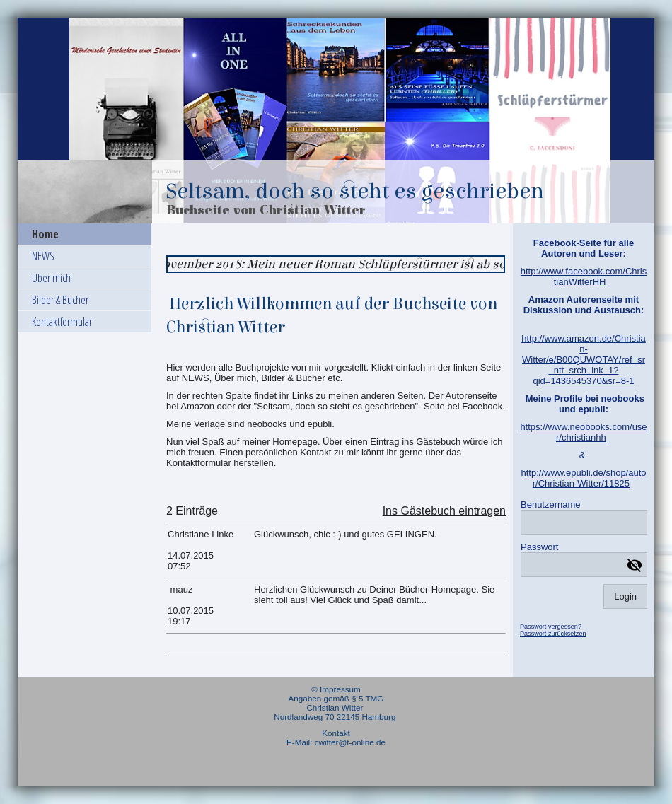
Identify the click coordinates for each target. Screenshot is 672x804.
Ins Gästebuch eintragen (444, 511)
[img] (336, 121)
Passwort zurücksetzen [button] (553, 634)
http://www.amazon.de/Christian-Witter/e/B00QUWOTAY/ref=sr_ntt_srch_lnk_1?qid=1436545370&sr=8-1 (584, 360)
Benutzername (551, 505)
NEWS (43, 256)
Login (625, 596)
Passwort (539, 547)
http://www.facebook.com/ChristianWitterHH (584, 276)
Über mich (51, 278)
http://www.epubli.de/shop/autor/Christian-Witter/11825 (583, 478)
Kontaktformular (62, 322)
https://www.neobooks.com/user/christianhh (583, 432)
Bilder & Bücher (60, 300)
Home (45, 234)
